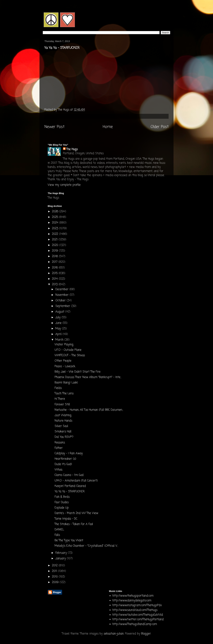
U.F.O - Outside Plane (68, 350)
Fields (58, 388)
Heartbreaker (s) (65, 459)
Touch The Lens (64, 394)
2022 (56, 234)
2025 (56, 217)
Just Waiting (63, 415)
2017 (55, 262)
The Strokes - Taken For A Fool (74, 524)
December (62, 289)
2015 (55, 273)
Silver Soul (61, 426)
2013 (55, 284)
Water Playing (64, 345)
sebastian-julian (114, 634)
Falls (57, 535)
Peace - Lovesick (65, 366)
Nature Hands (63, 421)
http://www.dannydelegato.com (132, 601)
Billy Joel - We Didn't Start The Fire (78, 372)
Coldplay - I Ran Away (69, 453)
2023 (56, 228)
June (59, 323)
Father (59, 448)
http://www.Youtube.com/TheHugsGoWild (138, 615)
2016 (55, 268)
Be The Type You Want (69, 540)
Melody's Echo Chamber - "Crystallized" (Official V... (86, 546)
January (61, 559)
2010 (55, 577)
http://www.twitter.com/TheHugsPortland (138, 619)
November (63, 295)
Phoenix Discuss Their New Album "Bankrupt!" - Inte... (88, 377)
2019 (55, 251)
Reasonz (60, 443)
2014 (55, 279)
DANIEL (59, 530)
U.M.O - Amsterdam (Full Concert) (76, 481)
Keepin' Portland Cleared (70, 486)
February (62, 553)
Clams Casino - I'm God (69, 475)
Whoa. (59, 470)
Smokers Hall (63, 432)
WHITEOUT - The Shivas (70, 355)
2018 (55, 256)
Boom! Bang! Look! (66, 383)
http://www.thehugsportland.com (133, 596)
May (59, 329)
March (60, 340)
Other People (63, 361)
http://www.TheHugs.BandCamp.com (135, 624)
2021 (55, 240)
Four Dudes (62, 502)
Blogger (146, 634)
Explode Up (62, 508)
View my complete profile (64, 185)
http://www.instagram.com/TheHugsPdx (137, 605)
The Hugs (72, 149)
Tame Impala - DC (66, 519)
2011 (55, 571)
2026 (56, 212)
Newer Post (54, 127)
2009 (56, 582)
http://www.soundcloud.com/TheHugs (135, 610)
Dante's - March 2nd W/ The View (76, 513)
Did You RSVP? (64, 437)
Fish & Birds (62, 497)
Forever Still (62, 405)
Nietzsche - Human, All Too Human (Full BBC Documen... (89, 410)
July (58, 317)
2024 (56, 223)
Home (108, 127)
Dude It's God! (63, 464)
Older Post (160, 127)
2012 (55, 566)
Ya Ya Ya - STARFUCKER (70, 492)
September (63, 306)
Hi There (60, 399)
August (60, 312)
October (61, 301)
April (59, 334)
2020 (56, 245)
